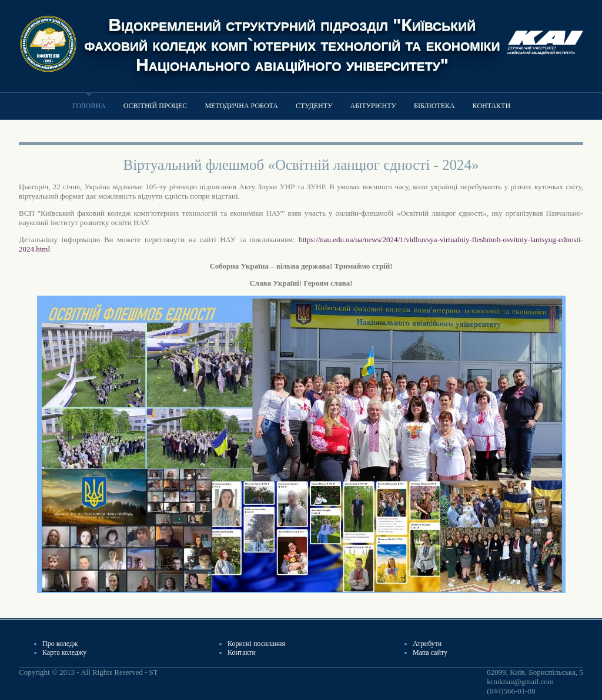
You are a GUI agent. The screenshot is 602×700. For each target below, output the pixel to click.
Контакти (491, 106)
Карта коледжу (64, 652)
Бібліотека (434, 106)
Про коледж (60, 644)
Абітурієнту (373, 106)
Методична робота (241, 106)
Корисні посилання (256, 644)
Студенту (314, 106)
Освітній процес (155, 106)
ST (153, 672)
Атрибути (427, 644)
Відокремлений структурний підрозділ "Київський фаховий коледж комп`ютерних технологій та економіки (292, 34)
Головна (89, 106)
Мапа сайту (430, 652)
